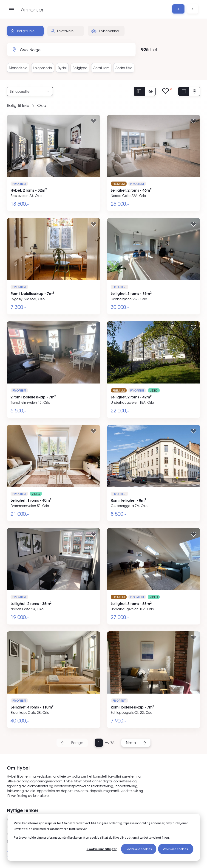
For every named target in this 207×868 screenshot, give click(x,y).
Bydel (62, 68)
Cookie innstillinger (102, 849)
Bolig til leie (23, 31)
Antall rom (101, 68)
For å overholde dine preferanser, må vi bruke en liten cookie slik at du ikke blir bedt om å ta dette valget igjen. (92, 837)
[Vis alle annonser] (139, 91)
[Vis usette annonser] (150, 91)
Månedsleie (18, 68)
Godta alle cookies (139, 849)
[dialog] (103, 837)
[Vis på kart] (195, 91)
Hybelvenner (105, 31)
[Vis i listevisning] (184, 91)
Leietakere (62, 31)
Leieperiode (43, 68)
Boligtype (80, 68)
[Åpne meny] (11, 10)
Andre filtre (124, 68)
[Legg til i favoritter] (94, 121)
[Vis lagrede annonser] (167, 91)
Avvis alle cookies (176, 849)
